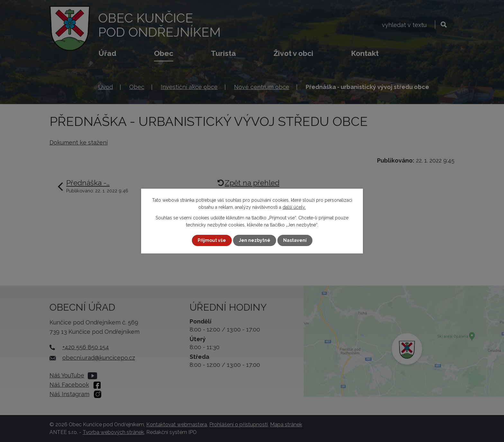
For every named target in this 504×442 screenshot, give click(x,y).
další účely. (294, 207)
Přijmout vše (212, 240)
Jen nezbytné (255, 240)
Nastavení (295, 240)
